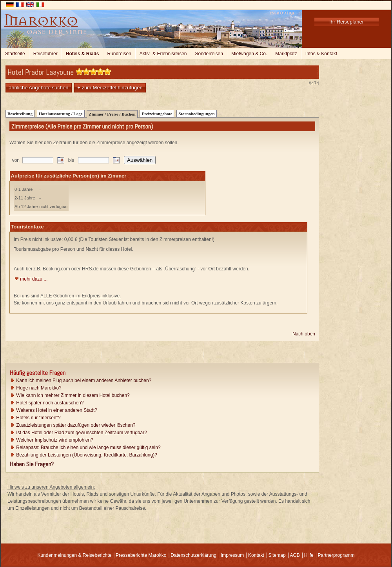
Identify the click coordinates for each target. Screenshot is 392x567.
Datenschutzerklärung (193, 555)
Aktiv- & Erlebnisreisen (163, 54)
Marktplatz (286, 54)
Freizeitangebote (157, 114)
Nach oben (304, 334)
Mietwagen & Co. (249, 54)
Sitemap (277, 555)
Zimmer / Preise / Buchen (112, 114)
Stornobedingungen (196, 114)
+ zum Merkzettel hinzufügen (110, 88)
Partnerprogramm (336, 555)
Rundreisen (119, 54)
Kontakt (256, 555)
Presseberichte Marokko (141, 555)
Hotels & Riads (83, 54)
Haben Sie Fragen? (32, 464)
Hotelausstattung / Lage (61, 114)
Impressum (232, 555)
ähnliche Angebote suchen (39, 88)
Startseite (15, 54)
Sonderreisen (209, 54)
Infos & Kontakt (321, 54)
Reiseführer (45, 54)
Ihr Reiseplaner (347, 22)
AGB (295, 555)
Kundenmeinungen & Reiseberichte (74, 555)
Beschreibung (20, 114)
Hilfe (309, 555)
